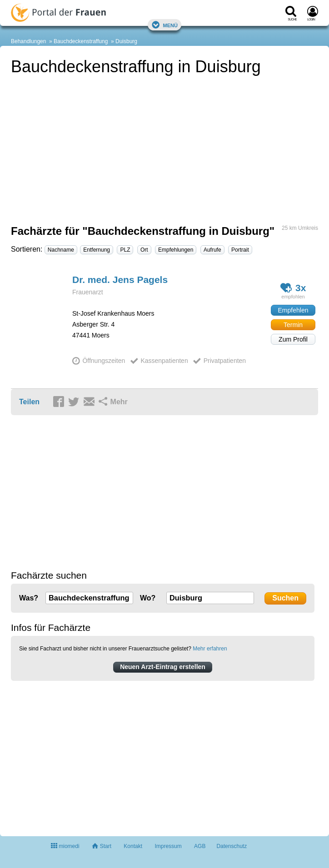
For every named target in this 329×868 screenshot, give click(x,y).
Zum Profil (293, 339)
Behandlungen (28, 41)
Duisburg (126, 41)
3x (293, 288)
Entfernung (97, 250)
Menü (164, 25)
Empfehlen (293, 310)
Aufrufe (212, 250)
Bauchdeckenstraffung (81, 41)
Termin (293, 325)
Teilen (29, 402)
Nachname (61, 250)
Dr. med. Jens (120, 280)
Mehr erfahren (210, 649)
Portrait (240, 250)
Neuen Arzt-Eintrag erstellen (163, 667)
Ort (144, 250)
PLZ (125, 250)
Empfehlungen (176, 250)
